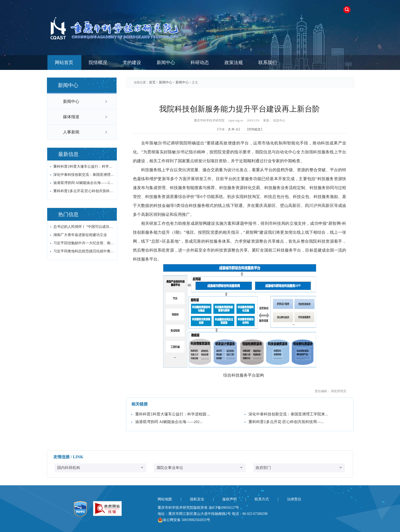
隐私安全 (197, 499)
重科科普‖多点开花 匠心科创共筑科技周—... (84, 191)
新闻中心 (166, 63)
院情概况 (98, 63)
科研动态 (200, 63)
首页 (152, 82)
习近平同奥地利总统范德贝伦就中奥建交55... (84, 251)
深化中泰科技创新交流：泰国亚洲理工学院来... (84, 175)
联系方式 (262, 499)
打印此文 (255, 129)
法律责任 (294, 499)
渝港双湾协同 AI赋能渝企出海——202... (84, 183)
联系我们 (268, 63)
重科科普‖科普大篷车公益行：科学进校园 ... (84, 166)
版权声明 (230, 499)
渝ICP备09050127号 (224, 508)
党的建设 (132, 63)
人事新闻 (71, 132)
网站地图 (165, 499)
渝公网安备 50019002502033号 (184, 520)
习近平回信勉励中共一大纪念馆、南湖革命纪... (84, 243)
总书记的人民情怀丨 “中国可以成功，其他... (84, 227)
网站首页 (64, 63)
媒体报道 (71, 117)
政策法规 (234, 63)
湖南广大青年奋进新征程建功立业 (80, 235)
